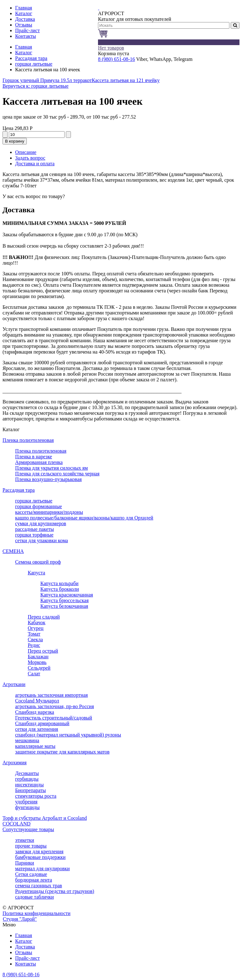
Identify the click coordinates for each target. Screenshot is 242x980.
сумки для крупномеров (41, 523)
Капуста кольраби (59, 583)
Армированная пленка (39, 462)
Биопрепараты (31, 790)
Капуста (36, 573)
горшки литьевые (34, 64)
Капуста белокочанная (64, 606)
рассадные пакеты (35, 529)
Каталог (24, 53)
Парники (25, 863)
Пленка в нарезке (34, 457)
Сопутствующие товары (28, 829)
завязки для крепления (39, 851)
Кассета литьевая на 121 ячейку (126, 80)
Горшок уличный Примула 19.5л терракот (47, 80)
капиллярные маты (35, 746)
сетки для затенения (37, 729)
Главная (24, 47)
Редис (34, 645)
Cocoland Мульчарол (37, 701)
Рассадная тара (31, 58)
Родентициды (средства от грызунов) (55, 891)
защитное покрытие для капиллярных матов (62, 752)
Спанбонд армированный (42, 723)
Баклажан (38, 657)
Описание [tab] (26, 152)
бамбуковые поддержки (40, 857)
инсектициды (29, 785)
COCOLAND (17, 824)
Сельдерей (39, 668)
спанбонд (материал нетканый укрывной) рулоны (68, 735)
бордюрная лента (34, 880)
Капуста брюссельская (64, 600)
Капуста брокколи (60, 589)
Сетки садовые (31, 874)
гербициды (27, 779)
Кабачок (37, 622)
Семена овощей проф (38, 562)
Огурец (36, 628)
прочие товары (31, 846)
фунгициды (27, 807)
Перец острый (43, 651)
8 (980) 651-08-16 (116, 59)
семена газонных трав (39, 886)
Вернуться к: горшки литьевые (35, 86)
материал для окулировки (42, 869)
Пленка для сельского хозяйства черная (57, 474)
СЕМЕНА (13, 551)
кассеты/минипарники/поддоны (49, 512)
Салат (34, 674)
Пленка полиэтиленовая (28, 440)
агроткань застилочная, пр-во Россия (55, 706)
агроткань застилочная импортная (52, 695)
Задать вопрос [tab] (30, 158)
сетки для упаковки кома (42, 540)
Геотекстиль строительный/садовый (54, 718)
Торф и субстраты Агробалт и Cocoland (45, 818)
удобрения (26, 802)
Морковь (37, 662)
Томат (34, 634)
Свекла (35, 640)
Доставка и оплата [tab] (35, 164)
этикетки (25, 840)
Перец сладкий (44, 617)
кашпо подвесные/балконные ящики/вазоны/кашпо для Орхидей (84, 518)
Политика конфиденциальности (37, 913)
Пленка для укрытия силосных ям (52, 468)
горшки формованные (39, 506)
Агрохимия (14, 763)
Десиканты (27, 773)
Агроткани (14, 684)
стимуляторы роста (36, 796)
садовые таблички (35, 897)
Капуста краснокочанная (67, 595)
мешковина (27, 740)
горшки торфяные (34, 535)
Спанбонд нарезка (35, 712)
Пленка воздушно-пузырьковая (48, 479)
